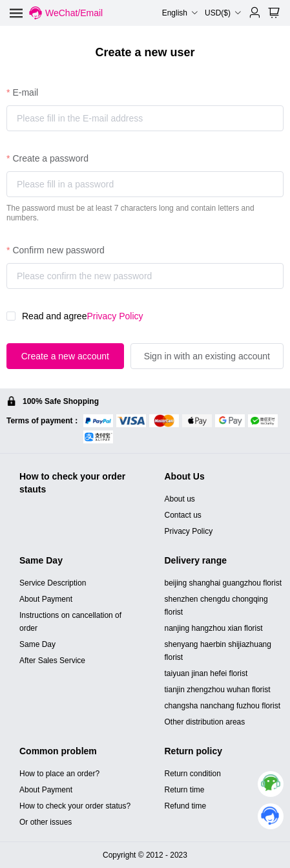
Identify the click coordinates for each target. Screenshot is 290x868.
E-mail (25, 92)
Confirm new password (58, 250)
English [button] (180, 13)
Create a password (50, 158)
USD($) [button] (223, 13)
